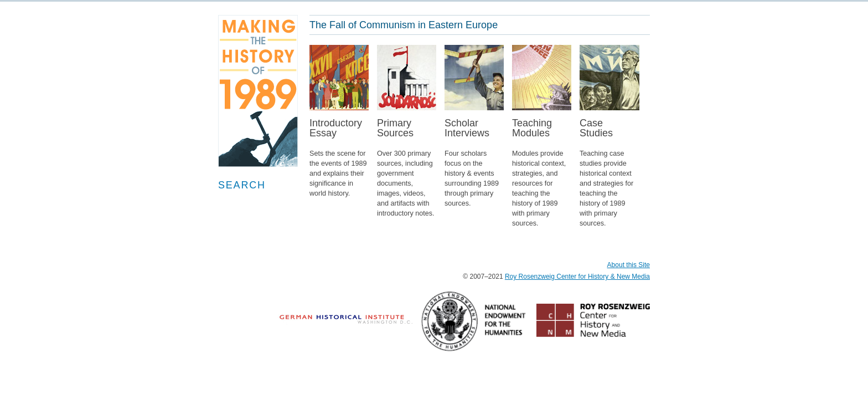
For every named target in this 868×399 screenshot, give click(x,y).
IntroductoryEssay (339, 163)
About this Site (629, 265)
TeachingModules (542, 178)
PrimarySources (407, 173)
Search (242, 185)
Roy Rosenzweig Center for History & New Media (577, 277)
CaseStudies (609, 178)
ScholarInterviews (474, 168)
